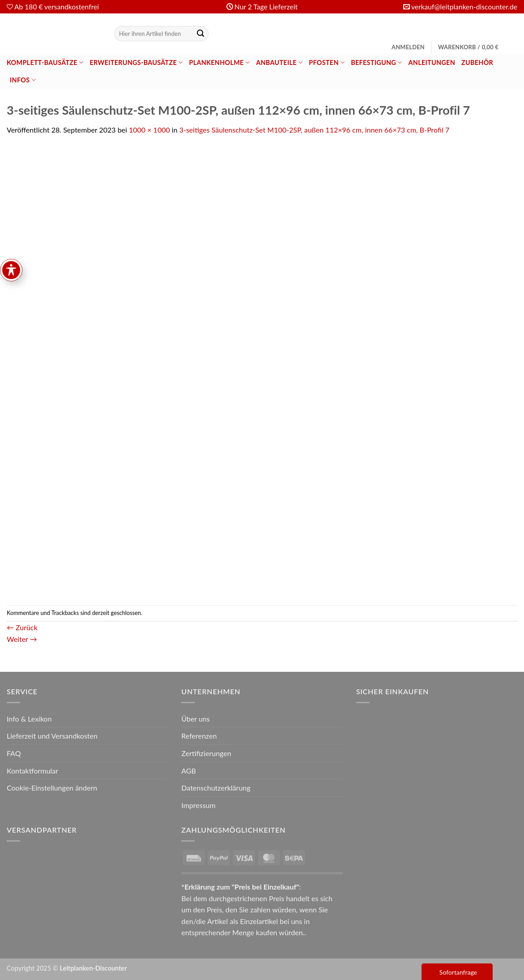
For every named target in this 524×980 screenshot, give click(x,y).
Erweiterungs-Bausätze (136, 62)
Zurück (22, 627)
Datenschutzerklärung (216, 788)
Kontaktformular (32, 771)
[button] (408, 47)
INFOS (23, 80)
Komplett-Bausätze (45, 62)
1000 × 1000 (149, 130)
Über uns (195, 719)
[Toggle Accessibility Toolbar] (11, 361)
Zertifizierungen (206, 753)
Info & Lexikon (29, 719)
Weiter (22, 639)
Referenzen (199, 736)
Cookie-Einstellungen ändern (52, 788)
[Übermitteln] (200, 34)
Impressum (198, 805)
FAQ (14, 753)
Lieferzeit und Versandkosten (52, 736)
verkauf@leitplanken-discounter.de (464, 7)
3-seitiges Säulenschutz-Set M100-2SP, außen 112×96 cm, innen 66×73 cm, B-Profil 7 (315, 130)
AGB (189, 771)
